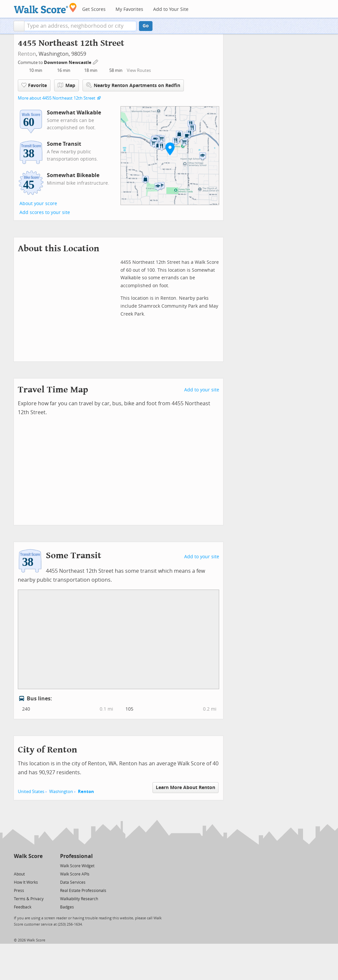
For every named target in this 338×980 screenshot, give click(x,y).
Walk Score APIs (75, 874)
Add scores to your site (45, 213)
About (19, 874)
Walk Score (28, 856)
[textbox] (80, 26)
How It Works (26, 882)
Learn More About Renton (186, 788)
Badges (67, 907)
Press (19, 891)
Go (146, 26)
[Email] (38, 865)
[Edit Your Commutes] (96, 61)
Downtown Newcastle (68, 62)
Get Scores (94, 9)
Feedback (23, 907)
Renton (27, 54)
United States (31, 792)
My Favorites (129, 9)
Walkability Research (79, 899)
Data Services (73, 882)
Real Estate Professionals (83, 891)
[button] (19, 26)
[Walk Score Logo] (45, 8)
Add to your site (202, 390)
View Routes (139, 70)
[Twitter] (18, 865)
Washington (61, 792)
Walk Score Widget (77, 866)
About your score (38, 204)
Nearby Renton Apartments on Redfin (133, 85)
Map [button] (67, 85)
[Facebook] (28, 865)
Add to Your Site (171, 9)
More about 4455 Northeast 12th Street (57, 98)
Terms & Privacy (29, 899)
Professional (76, 856)
